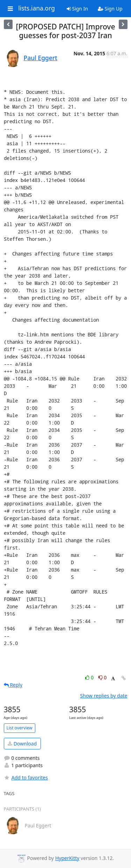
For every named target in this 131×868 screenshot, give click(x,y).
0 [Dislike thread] (103, 677)
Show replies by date (104, 696)
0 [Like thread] (90, 677)
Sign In (77, 9)
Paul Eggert (41, 58)
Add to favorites (26, 778)
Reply (13, 685)
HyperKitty (67, 858)
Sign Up (110, 9)
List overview (20, 728)
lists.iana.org (37, 8)
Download (22, 744)
